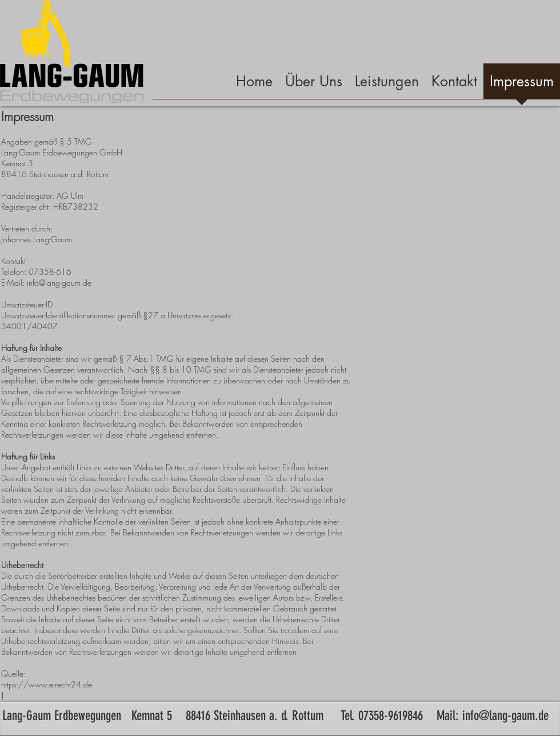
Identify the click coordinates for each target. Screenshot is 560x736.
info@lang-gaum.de (505, 716)
